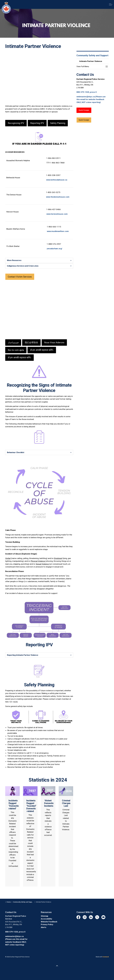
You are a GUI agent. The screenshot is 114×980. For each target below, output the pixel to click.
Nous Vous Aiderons (54, 342)
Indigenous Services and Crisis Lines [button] (23, 266)
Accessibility (46, 919)
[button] (90, 66)
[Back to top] (57, 966)
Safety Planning (58, 123)
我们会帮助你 (31, 342)
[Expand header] (111, 4)
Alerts (44, 927)
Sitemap (45, 916)
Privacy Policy (47, 924)
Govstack (106, 957)
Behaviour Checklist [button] (16, 452)
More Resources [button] (14, 260)
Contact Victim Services (20, 277)
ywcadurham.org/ (54, 249)
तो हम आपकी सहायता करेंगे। (42, 350)
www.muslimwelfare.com (58, 231)
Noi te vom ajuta (16, 350)
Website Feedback (49, 922)
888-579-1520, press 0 (87, 92)
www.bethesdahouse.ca (57, 180)
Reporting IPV (37, 123)
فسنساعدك (13, 342)
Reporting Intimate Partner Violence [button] (23, 655)
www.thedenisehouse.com (58, 197)
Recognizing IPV (16, 123)
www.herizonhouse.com (57, 214)
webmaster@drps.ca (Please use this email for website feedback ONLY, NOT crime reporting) (91, 99)
